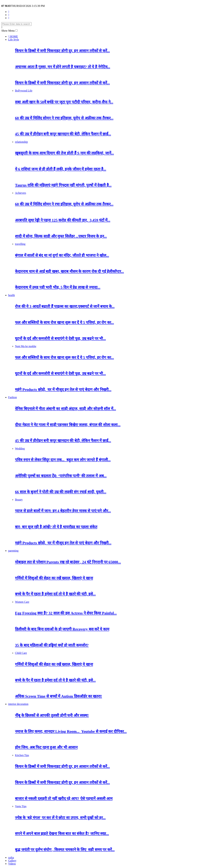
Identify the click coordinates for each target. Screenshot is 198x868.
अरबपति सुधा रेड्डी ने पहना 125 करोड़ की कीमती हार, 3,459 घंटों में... (63, 220)
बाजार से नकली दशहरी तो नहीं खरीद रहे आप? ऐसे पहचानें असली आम (64, 799)
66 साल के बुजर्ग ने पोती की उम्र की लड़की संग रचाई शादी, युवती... (61, 492)
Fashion (13, 397)
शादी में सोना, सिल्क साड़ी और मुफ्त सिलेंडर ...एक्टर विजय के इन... (61, 236)
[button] (16, 30)
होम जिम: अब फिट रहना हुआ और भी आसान (46, 747)
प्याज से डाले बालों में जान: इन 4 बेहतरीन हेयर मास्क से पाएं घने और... (63, 511)
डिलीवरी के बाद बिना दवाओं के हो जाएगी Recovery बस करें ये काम (62, 629)
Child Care (21, 653)
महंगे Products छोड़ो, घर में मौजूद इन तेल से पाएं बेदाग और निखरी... (63, 390)
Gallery (12, 861)
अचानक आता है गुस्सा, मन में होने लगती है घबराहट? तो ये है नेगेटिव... (63, 67)
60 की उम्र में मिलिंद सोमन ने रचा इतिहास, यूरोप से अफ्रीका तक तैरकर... (64, 118)
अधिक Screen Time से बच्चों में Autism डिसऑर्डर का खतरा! (59, 696)
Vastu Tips (21, 806)
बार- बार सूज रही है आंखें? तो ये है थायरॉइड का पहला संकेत (56, 527)
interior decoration (18, 704)
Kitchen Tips (22, 755)
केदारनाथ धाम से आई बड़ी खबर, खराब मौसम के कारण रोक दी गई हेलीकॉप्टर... (69, 271)
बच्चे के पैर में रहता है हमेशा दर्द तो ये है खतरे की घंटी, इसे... (55, 594)
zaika (11, 857)
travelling (20, 244)
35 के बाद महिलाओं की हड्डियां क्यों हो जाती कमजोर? (52, 645)
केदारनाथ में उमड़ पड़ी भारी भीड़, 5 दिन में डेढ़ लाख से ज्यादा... (58, 287)
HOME (13, 36)
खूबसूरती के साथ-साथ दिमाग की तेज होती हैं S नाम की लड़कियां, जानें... (64, 153)
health (12, 295)
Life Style (14, 40)
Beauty (19, 500)
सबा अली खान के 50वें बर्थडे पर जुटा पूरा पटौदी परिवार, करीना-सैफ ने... (64, 102)
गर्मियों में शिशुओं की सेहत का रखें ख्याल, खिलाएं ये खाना (54, 578)
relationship (21, 142)
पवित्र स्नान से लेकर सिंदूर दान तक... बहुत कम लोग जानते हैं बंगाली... (63, 460)
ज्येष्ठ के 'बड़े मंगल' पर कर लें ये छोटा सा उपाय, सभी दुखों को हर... (60, 818)
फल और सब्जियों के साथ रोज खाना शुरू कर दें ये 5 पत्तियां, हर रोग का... (64, 322)
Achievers (21, 193)
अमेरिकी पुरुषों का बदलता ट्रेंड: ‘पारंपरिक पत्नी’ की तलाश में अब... (61, 476)
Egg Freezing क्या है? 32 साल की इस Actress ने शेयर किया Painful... (66, 613)
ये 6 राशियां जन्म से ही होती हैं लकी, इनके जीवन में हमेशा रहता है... (61, 169)
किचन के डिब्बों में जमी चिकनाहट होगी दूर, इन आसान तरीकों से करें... (62, 51)
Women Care (22, 602)
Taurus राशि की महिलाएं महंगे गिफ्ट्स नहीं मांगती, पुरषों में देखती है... (63, 185)
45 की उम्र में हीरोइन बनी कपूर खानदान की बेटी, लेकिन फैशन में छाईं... (63, 134)
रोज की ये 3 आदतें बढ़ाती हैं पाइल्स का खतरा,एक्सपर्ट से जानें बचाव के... (65, 306)
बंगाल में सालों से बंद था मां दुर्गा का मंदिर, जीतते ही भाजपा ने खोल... (62, 255)
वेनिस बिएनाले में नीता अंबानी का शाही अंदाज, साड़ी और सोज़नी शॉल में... (66, 409)
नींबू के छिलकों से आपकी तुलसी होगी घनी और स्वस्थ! (52, 715)
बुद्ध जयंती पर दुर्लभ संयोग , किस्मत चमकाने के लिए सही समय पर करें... (65, 850)
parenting (13, 551)
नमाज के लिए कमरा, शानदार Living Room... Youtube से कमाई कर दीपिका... (71, 731)
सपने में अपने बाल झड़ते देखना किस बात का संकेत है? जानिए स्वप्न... (62, 834)
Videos (12, 864)
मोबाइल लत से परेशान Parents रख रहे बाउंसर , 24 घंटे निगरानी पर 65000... (68, 562)
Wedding (20, 449)
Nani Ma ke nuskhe (26, 346)
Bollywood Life (24, 91)
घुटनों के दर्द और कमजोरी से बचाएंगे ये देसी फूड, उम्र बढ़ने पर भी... (60, 339)
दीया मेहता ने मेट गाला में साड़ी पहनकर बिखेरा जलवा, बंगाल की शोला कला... (68, 425)
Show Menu (8, 31)
